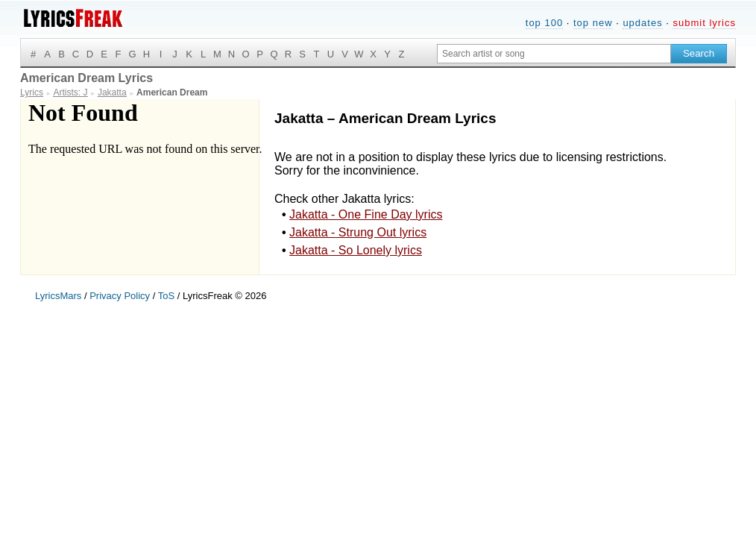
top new (593, 23)
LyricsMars (58, 296)
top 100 (544, 23)
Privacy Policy (120, 296)
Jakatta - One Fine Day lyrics (366, 214)
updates (642, 23)
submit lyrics (704, 23)
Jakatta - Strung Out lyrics (358, 232)
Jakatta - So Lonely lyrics (356, 250)
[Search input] (554, 54)
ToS (166, 296)
